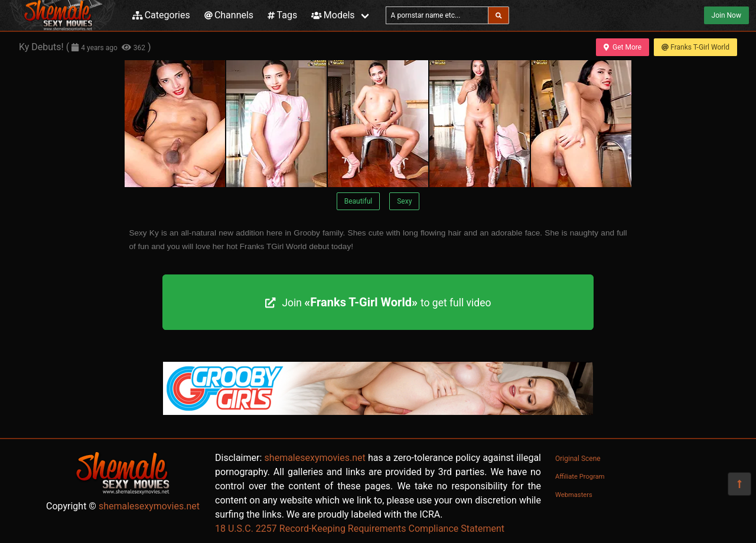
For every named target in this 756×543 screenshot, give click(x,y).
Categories (161, 15)
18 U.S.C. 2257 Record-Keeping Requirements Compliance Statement (360, 529)
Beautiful (359, 201)
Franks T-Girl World (695, 47)
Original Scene (578, 459)
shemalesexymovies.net (149, 506)
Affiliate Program (580, 477)
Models (333, 15)
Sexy (404, 201)
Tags (282, 15)
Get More (623, 47)
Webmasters (574, 495)
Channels (229, 15)
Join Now (726, 15)
